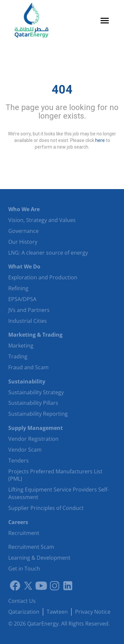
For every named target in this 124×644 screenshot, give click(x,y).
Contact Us (22, 601)
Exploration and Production (43, 277)
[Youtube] (41, 586)
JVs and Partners (29, 310)
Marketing (21, 346)
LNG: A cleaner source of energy (48, 253)
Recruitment (24, 533)
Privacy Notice (93, 612)
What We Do (24, 266)
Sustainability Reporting (38, 414)
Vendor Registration (33, 439)
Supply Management (36, 428)
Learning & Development (39, 558)
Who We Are (24, 209)
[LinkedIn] (68, 586)
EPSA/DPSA (22, 299)
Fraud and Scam (28, 367)
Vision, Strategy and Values (42, 220)
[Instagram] (55, 586)
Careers (18, 522)
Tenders (19, 461)
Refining (18, 288)
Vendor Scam (25, 450)
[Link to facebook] (15, 586)
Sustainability (27, 381)
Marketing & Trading (35, 335)
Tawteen (57, 612)
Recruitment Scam (31, 547)
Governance (23, 231)
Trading (18, 356)
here (100, 140)
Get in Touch (24, 569)
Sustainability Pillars (33, 403)
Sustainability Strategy (36, 392)
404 (62, 90)
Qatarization (24, 612)
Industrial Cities (28, 321)
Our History (23, 242)
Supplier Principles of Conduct (46, 508)
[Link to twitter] (28, 586)
